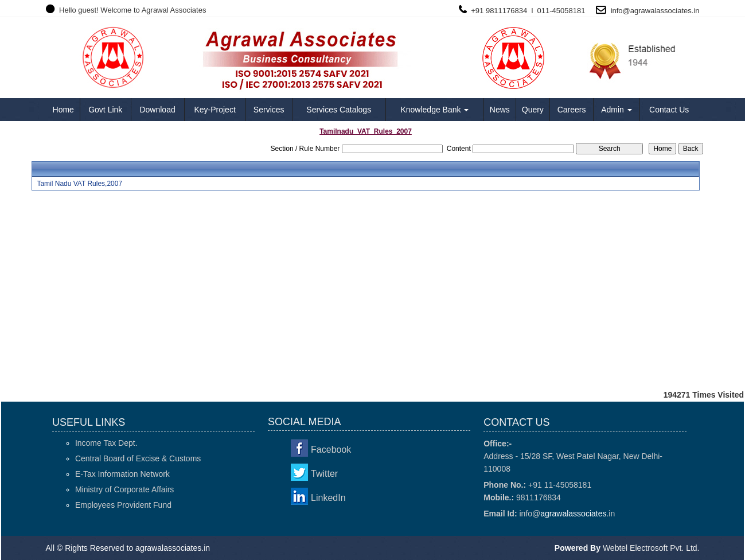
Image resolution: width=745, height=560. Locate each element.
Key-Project (214, 110)
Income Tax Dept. (106, 443)
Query (533, 110)
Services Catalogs (339, 110)
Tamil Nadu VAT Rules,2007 (79, 184)
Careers (572, 110)
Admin (617, 110)
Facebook (331, 450)
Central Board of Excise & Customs (138, 458)
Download (157, 110)
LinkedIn (328, 498)
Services (269, 110)
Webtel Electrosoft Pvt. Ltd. (651, 548)
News (500, 110)
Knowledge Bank (434, 110)
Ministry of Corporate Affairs (124, 489)
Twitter (324, 474)
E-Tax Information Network (122, 474)
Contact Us (669, 110)
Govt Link (105, 110)
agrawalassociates (661, 11)
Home (63, 110)
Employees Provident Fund (123, 505)
